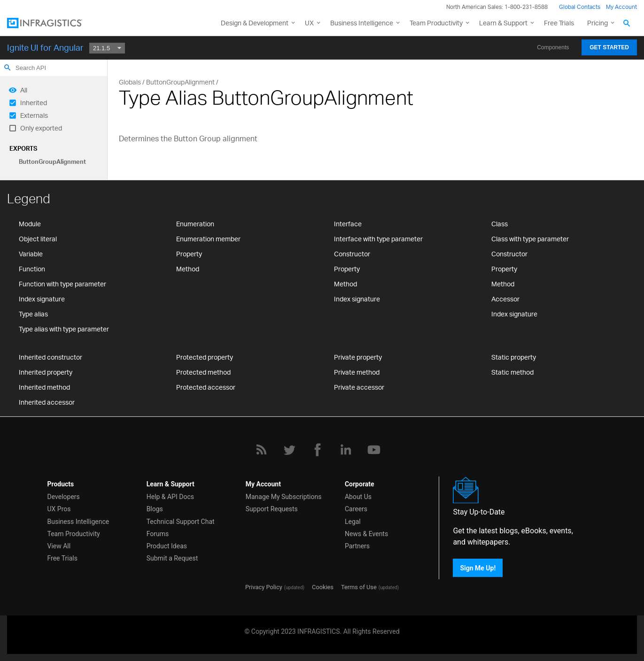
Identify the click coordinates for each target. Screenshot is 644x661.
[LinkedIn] (346, 450)
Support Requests (272, 509)
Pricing (597, 23)
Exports (23, 148)
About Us (358, 497)
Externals (34, 115)
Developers (64, 497)
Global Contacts (580, 7)
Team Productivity (436, 23)
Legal (353, 522)
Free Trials (559, 23)
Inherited (34, 103)
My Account (621, 7)
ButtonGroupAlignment (52, 161)
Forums (158, 534)
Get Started (609, 47)
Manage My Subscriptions (284, 497)
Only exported (41, 128)
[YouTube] (374, 450)
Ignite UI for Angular (45, 47)
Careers (356, 509)
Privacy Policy (264, 587)
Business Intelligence (362, 23)
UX (309, 23)
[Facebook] (318, 450)
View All (59, 546)
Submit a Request (172, 558)
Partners (357, 546)
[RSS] (261, 450)
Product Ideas (167, 546)
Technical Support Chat (181, 522)
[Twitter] (289, 450)
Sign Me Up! (478, 568)
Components (553, 47)
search (8, 68)
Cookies (323, 587)
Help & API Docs (170, 497)
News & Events (366, 534)
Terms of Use (359, 587)
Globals (130, 82)
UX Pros (59, 509)
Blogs (155, 509)
